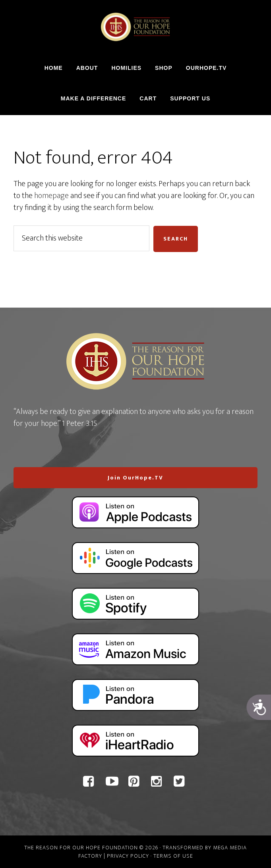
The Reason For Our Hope (135, 27)
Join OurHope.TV (135, 478)
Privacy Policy (128, 856)
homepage (51, 196)
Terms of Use (173, 856)
